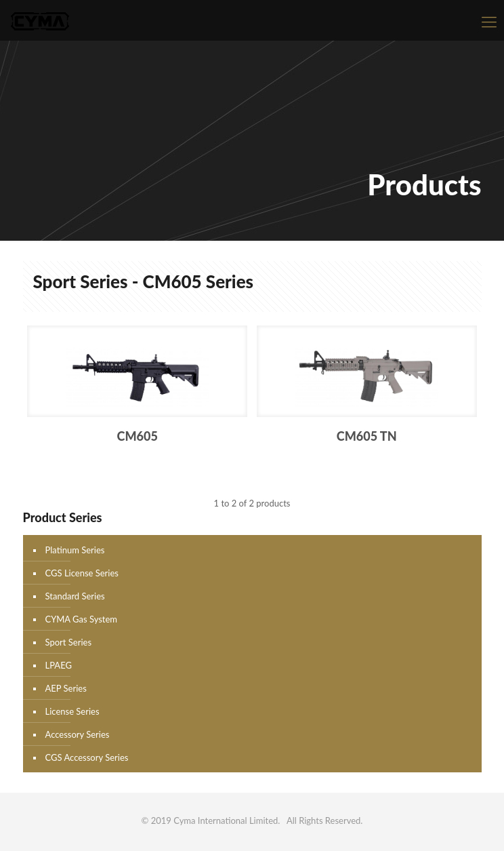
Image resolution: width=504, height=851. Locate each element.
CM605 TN (367, 436)
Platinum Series (75, 550)
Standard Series (75, 596)
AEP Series (66, 688)
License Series (72, 711)
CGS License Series (82, 573)
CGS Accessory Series (87, 757)
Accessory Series (78, 734)
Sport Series (69, 642)
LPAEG (59, 665)
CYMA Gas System (82, 619)
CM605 (138, 436)
